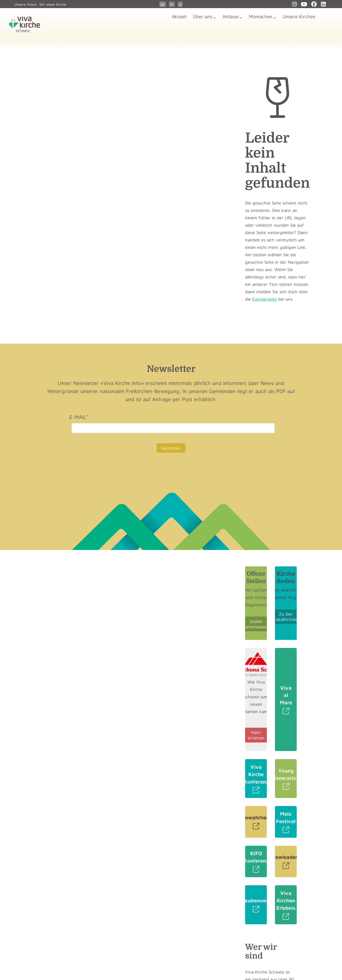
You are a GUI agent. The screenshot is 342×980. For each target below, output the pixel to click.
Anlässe (231, 16)
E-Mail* (79, 417)
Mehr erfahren (256, 735)
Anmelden (171, 448)
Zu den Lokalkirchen (286, 617)
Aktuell (179, 16)
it (180, 4)
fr (172, 4)
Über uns (203, 16)
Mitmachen (261, 16)
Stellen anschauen (256, 624)
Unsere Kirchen (299, 16)
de (162, 4)
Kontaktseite (265, 299)
